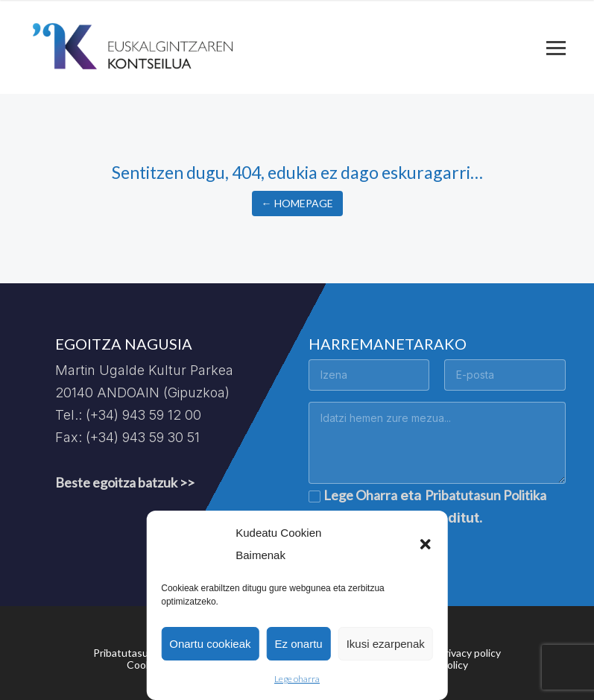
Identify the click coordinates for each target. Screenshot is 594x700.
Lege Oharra (360, 495)
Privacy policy (470, 653)
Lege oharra (297, 679)
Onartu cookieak (210, 644)
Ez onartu (298, 644)
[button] (426, 544)
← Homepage (297, 203)
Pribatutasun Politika (486, 495)
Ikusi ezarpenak (386, 644)
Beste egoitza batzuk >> (125, 482)
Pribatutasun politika (142, 653)
